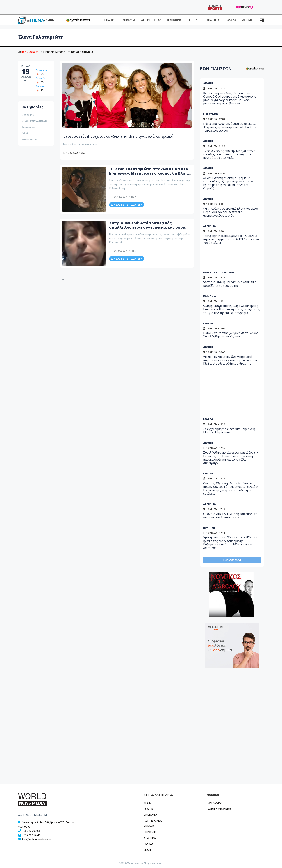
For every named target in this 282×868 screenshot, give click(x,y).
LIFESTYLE (194, 20)
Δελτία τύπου (29, 139)
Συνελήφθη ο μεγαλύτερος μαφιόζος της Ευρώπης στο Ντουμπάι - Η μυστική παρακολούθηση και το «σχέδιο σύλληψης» (231, 458)
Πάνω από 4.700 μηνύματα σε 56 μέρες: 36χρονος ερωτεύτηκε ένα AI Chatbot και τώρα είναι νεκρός (231, 127)
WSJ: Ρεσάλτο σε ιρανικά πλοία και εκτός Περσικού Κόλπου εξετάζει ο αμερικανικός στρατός (231, 212)
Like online (28, 115)
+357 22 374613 (31, 835)
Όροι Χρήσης (214, 803)
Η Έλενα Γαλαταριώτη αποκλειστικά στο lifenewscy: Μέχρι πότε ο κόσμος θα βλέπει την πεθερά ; (150, 178)
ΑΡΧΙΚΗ (148, 803)
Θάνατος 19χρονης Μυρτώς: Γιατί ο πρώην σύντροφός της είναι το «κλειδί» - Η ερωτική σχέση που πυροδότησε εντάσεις (231, 488)
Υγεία (25, 133)
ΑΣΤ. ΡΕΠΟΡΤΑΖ (151, 20)
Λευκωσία (41, 70)
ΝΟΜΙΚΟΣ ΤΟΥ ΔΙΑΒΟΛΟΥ (219, 272)
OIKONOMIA (150, 815)
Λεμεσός (41, 78)
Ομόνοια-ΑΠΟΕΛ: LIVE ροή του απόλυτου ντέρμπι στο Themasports (231, 516)
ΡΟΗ (216, 69)
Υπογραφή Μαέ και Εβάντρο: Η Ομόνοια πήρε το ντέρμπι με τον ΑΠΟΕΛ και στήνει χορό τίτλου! (232, 239)
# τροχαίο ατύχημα (80, 52)
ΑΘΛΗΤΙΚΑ (213, 20)
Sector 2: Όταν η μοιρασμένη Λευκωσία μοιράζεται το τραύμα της (230, 284)
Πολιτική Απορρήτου (219, 809)
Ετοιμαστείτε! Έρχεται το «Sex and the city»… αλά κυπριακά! (121, 139)
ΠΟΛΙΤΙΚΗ (111, 20)
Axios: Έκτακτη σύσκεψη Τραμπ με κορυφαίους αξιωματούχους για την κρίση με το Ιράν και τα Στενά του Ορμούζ (228, 183)
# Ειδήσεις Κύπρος (53, 52)
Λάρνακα (41, 86)
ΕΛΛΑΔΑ (231, 20)
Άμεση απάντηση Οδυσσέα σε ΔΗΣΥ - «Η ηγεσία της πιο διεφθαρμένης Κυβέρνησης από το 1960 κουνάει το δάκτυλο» (230, 543)
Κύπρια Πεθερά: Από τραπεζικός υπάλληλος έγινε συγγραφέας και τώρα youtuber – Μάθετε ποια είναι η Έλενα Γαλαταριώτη (147, 235)
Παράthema (28, 127)
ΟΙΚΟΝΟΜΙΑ (174, 20)
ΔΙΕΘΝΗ (247, 20)
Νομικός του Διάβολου (34, 121)
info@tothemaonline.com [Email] (37, 840)
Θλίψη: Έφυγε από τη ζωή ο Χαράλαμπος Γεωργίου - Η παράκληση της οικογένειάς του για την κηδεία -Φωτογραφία (232, 309)
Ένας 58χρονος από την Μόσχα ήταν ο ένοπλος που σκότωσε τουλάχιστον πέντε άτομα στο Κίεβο (229, 154)
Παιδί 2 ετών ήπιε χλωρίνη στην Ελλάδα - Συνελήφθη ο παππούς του (232, 335)
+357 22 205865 (31, 831)
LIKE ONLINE (211, 114)
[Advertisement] (231, 261)
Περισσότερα (232, 560)
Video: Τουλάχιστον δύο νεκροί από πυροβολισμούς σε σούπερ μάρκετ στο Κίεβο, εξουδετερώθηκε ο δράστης (230, 360)
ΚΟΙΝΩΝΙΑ (129, 20)
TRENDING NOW (28, 52)
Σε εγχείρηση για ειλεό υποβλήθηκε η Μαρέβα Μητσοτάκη (229, 431)
